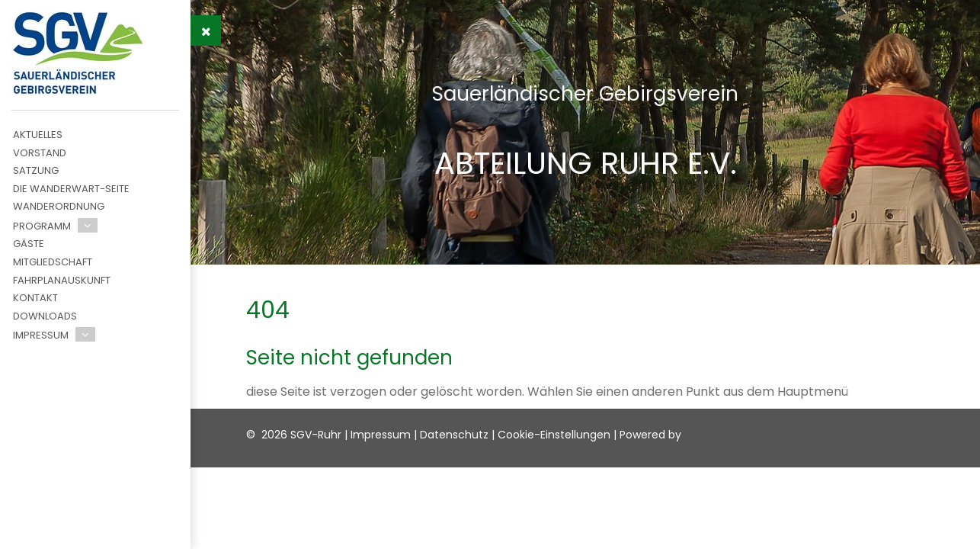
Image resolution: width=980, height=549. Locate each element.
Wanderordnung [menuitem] (59, 206)
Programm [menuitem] (42, 226)
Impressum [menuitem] (41, 335)
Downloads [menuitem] (45, 316)
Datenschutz (454, 435)
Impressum (381, 435)
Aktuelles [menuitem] (38, 135)
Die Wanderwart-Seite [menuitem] (71, 189)
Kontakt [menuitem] (35, 298)
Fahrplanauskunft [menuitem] (62, 280)
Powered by (650, 435)
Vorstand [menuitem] (40, 153)
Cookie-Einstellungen (554, 435)
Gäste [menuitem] (29, 244)
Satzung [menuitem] (36, 170)
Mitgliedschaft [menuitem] (53, 262)
